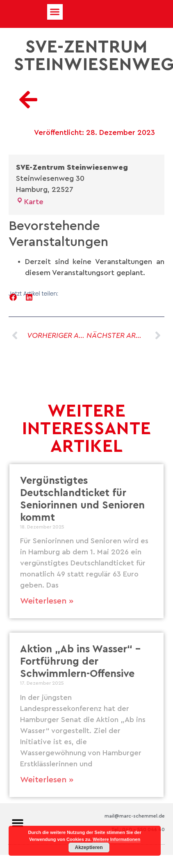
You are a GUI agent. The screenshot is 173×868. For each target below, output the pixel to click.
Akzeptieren (89, 847)
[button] (55, 12)
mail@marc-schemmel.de (135, 816)
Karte (30, 202)
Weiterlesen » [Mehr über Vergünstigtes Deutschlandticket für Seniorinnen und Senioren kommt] (47, 601)
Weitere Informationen (116, 839)
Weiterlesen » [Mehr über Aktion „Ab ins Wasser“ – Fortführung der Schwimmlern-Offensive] (47, 780)
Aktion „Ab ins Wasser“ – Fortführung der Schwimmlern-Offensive (80, 662)
